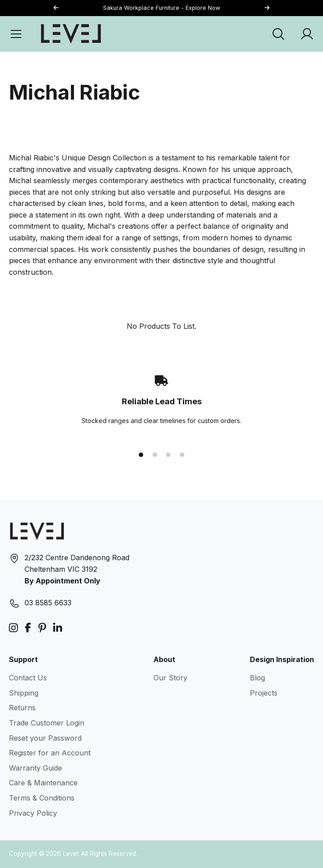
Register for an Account (50, 753)
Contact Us (28, 678)
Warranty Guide (35, 768)
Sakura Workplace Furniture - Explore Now (161, 8)
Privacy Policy (33, 813)
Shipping (24, 693)
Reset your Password (45, 738)
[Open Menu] (16, 34)
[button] (267, 8)
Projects (264, 693)
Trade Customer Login (47, 723)
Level (70, 854)
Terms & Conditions (42, 798)
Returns (22, 708)
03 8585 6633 (48, 603)
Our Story (170, 678)
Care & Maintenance (43, 783)
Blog (257, 678)
